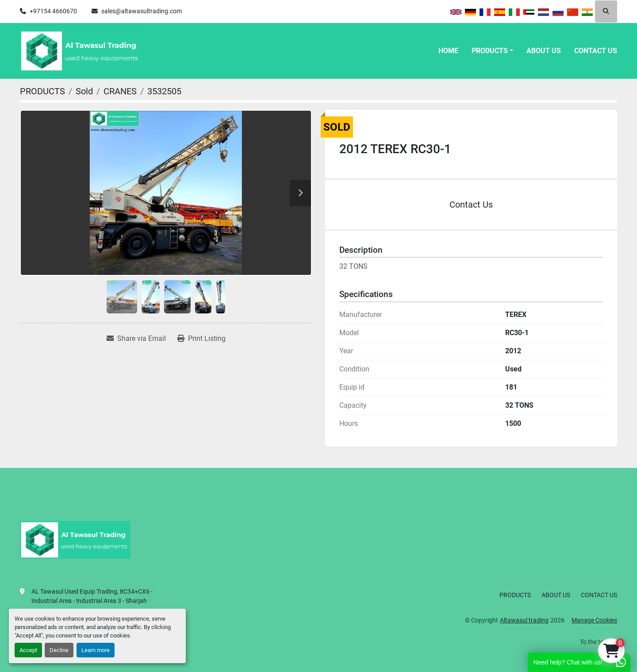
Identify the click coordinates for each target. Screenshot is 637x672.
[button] (492, 51)
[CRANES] (120, 91)
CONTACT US (596, 51)
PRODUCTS (490, 51)
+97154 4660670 (53, 11)
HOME (448, 51)
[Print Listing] (201, 339)
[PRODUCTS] (42, 91)
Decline (59, 650)
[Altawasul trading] (75, 539)
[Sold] (84, 91)
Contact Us (471, 205)
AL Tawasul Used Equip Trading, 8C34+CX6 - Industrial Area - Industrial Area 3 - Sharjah (92, 596)
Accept (28, 650)
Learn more (96, 650)
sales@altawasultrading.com (142, 11)
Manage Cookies (594, 620)
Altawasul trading (524, 620)
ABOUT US (544, 51)
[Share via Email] (136, 339)
